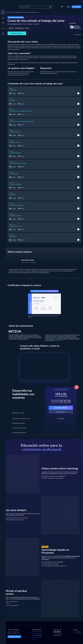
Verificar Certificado (14, 637)
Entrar (68, 7)
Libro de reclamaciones (37, 637)
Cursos (3, 13)
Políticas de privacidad (37, 634)
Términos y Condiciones (37, 632)
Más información (59, 340)
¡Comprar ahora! (61, 408)
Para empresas (3, 33)
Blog (33, 639)
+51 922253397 (58, 636)
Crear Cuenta (76, 7)
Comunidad (3, 28)
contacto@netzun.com (58, 634)
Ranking (3, 18)
